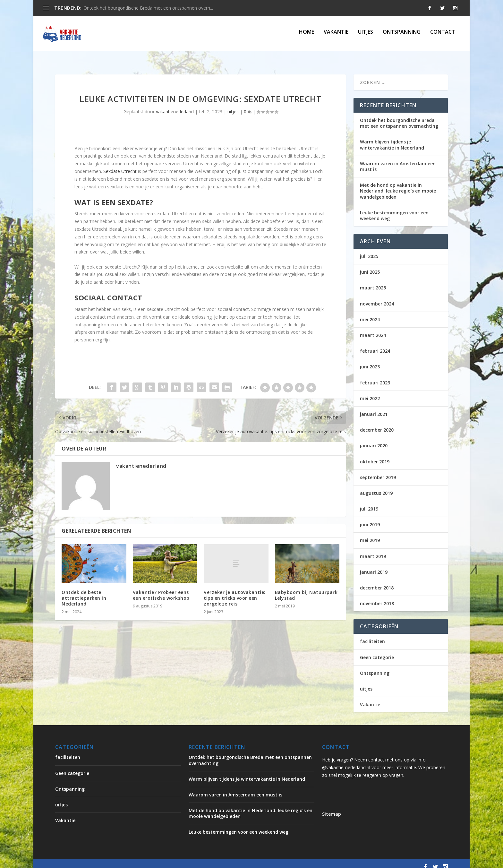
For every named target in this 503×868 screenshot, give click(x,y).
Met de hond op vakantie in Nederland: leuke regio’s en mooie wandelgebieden (398, 185)
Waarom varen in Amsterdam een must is (398, 160)
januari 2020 (374, 439)
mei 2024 (370, 313)
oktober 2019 (375, 455)
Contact (443, 36)
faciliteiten (372, 635)
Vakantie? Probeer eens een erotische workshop (161, 589)
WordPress (192, 861)
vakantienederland (175, 105)
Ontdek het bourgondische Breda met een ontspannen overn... (148, 8)
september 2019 (378, 471)
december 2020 (377, 424)
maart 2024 (373, 329)
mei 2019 (370, 534)
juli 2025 (369, 250)
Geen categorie (377, 651)
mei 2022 (370, 392)
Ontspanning (402, 36)
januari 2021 (374, 408)
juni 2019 (370, 518)
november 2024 (377, 298)
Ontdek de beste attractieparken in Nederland (84, 592)
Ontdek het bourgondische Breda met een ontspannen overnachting (399, 117)
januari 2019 (374, 566)
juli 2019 (369, 503)
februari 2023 (375, 377)
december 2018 (377, 582)
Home (307, 36)
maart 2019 (373, 550)
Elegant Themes (108, 861)
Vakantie (336, 36)
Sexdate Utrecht (120, 165)
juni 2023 (370, 361)
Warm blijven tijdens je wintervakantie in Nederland (392, 138)
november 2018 (377, 597)
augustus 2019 (376, 487)
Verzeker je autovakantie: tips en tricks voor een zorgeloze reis (235, 592)
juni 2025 (370, 266)
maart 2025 (373, 282)
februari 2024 (375, 345)
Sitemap (332, 808)
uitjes (366, 36)
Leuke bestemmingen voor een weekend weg (394, 209)
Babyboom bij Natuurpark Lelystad (306, 589)
